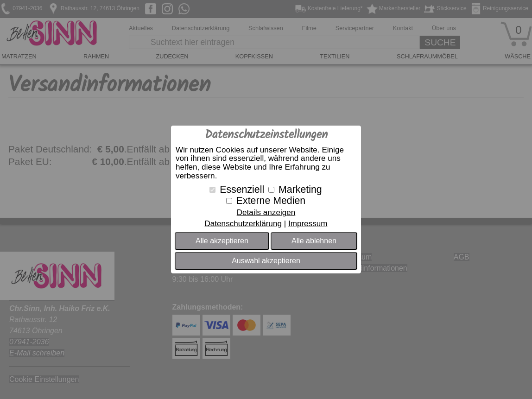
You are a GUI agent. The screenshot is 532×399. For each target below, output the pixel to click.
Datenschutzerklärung (243, 224)
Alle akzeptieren (222, 241)
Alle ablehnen (314, 241)
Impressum (308, 224)
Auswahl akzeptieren (266, 261)
